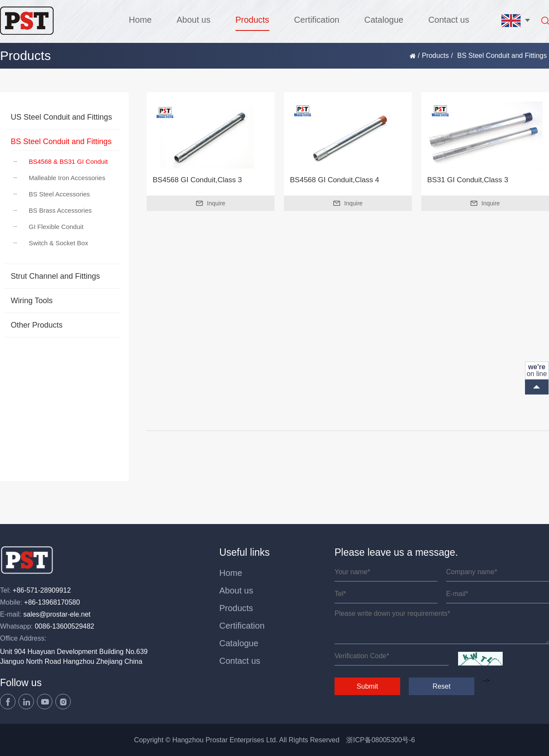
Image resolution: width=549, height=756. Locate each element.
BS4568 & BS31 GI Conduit (60, 161)
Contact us (449, 20)
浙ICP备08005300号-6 (380, 740)
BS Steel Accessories (52, 194)
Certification (317, 20)
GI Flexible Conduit (48, 227)
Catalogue (384, 20)
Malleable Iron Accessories (59, 178)
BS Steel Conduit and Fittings (61, 142)
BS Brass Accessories (53, 210)
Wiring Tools (32, 301)
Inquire (211, 203)
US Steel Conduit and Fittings (61, 117)
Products (252, 20)
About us (194, 20)
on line (537, 370)
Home (140, 20)
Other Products (37, 325)
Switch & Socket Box (51, 243)
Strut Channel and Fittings (55, 276)
